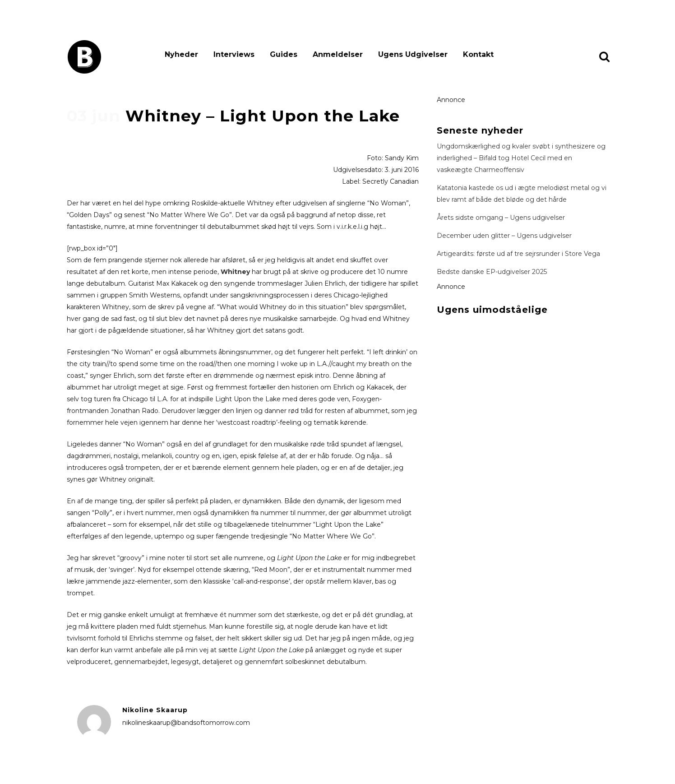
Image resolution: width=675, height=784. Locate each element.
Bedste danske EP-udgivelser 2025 (492, 272)
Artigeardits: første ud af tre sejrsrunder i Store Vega (518, 254)
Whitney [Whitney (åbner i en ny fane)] (235, 272)
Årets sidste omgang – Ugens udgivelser (501, 218)
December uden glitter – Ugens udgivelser (504, 236)
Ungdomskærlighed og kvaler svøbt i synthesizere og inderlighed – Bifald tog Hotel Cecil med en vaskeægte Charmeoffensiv (521, 158)
